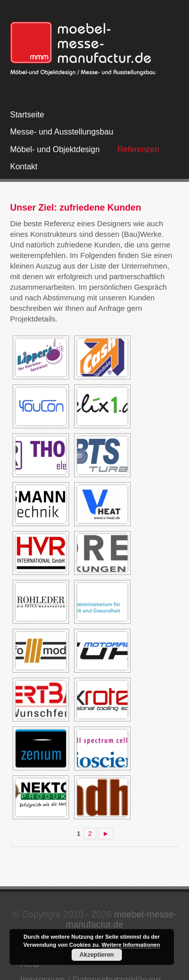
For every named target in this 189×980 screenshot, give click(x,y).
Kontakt (24, 167)
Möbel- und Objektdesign (55, 149)
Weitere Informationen (131, 945)
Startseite (27, 115)
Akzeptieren (97, 955)
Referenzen (138, 149)
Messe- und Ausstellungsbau (62, 132)
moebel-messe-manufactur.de (121, 920)
